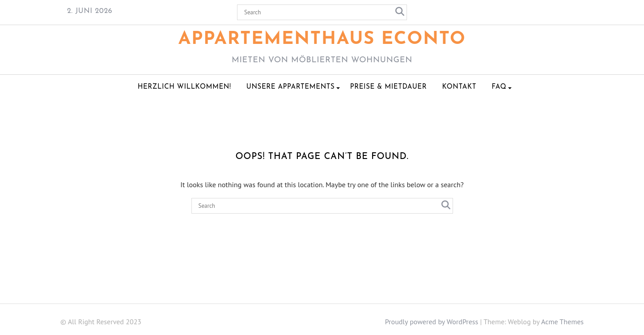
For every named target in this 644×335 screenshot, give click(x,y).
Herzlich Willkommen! (184, 87)
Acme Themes (562, 322)
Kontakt (459, 87)
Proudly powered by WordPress (432, 322)
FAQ (499, 87)
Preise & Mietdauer (388, 87)
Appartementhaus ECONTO (322, 39)
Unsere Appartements (291, 87)
